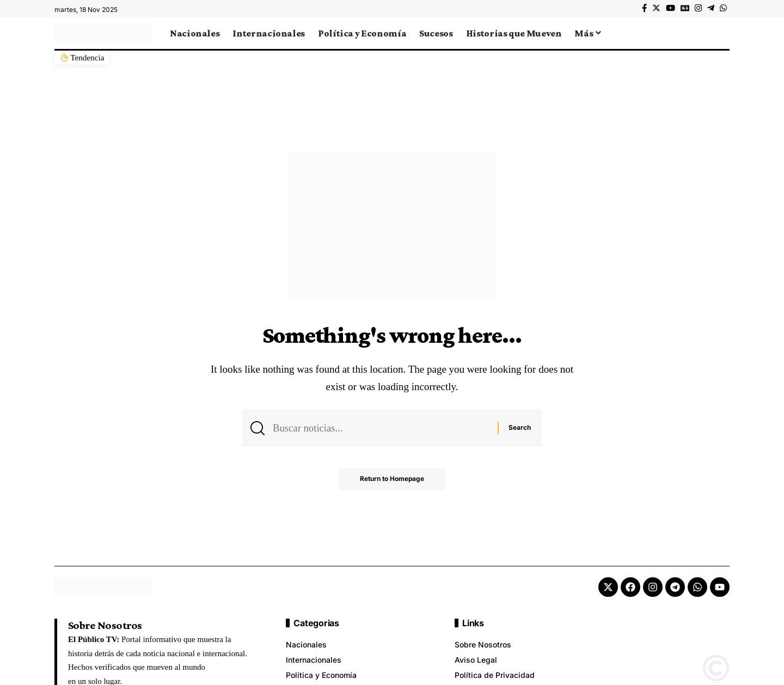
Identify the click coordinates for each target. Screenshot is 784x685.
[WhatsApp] (723, 8)
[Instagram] (698, 8)
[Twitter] (656, 8)
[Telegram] (711, 8)
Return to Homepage (392, 480)
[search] (721, 33)
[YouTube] (670, 8)
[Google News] (685, 8)
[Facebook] (644, 8)
